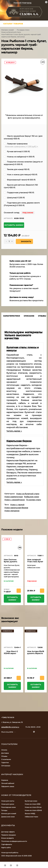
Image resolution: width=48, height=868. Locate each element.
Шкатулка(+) (14, 198)
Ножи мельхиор (12, 511)
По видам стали (23, 30)
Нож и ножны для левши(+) (21, 175)
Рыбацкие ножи (32, 497)
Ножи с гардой (17, 505)
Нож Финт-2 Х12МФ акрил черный (11, 653)
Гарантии (5, 763)
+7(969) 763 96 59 (8, 717)
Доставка (5, 753)
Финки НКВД (30, 814)
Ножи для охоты (8, 801)
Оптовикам (6, 766)
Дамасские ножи (8, 817)
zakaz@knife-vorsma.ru (10, 727)
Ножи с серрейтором (15, 500)
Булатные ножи (31, 801)
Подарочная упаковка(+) (19, 193)
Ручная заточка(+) (17, 152)
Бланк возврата (7, 838)
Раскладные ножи (8, 807)
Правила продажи (9, 835)
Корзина (5, 780)
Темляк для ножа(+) (17, 169)
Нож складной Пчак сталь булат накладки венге (35, 562)
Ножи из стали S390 (33, 804)
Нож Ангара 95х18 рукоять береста (36, 652)
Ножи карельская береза (16, 508)
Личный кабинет (8, 783)
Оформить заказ (8, 786)
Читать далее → (14, 431)
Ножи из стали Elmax (33, 807)
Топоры (4, 810)
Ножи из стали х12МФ (33, 810)
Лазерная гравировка (16, 144)
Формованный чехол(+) (20, 180)
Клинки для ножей (9, 814)
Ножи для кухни (8, 804)
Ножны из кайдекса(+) (19, 157)
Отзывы (4, 756)
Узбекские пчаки (31, 817)
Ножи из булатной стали (11, 32)
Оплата (4, 750)
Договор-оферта (8, 832)
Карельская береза (19, 441)
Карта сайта (6, 848)
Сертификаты (7, 844)
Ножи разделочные (14, 497)
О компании (6, 759)
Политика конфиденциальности (14, 841)
